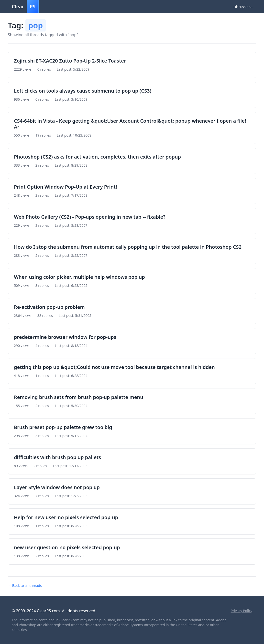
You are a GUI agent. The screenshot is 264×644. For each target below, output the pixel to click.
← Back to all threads (25, 585)
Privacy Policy (242, 611)
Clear (25, 7)
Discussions (243, 7)
